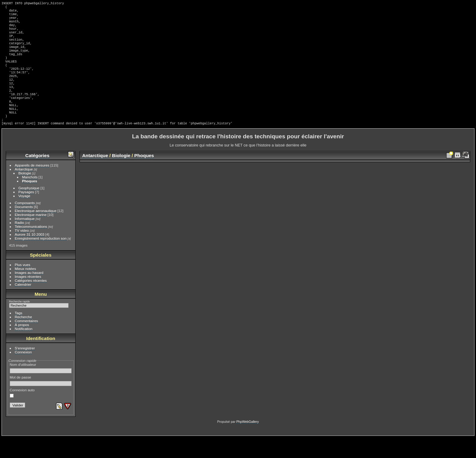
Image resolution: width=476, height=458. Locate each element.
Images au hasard (29, 293)
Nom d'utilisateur (41, 389)
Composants (25, 223)
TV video (22, 251)
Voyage (24, 216)
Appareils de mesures (32, 186)
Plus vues (23, 285)
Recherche (24, 337)
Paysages (26, 212)
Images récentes (28, 297)
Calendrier (23, 305)
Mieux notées (25, 289)
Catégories (37, 176)
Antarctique (24, 190)
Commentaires (27, 341)
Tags (19, 333)
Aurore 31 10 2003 (30, 255)
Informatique (25, 239)
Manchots (30, 198)
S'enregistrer (25, 369)
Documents (24, 227)
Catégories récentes (31, 301)
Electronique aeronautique (36, 231)
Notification (24, 349)
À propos (22, 345)
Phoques (30, 202)
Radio (20, 243)
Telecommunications (31, 247)
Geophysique (29, 209)
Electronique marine (31, 235)
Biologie (25, 194)
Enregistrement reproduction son (41, 259)
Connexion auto (22, 413)
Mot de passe (41, 401)
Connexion (23, 373)
